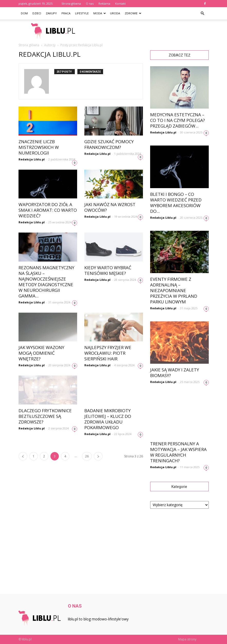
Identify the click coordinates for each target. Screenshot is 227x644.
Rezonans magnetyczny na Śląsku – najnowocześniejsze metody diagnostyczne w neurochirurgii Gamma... (46, 282)
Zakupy (51, 13)
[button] (203, 13)
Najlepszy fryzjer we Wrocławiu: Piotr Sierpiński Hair (108, 353)
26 (87, 456)
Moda (100, 13)
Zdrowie (133, 13)
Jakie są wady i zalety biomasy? (175, 373)
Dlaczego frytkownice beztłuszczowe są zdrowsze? (45, 416)
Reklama (104, 3)
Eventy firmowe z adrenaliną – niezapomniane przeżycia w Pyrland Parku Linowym (174, 290)
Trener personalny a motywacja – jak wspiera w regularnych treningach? (178, 452)
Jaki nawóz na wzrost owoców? (110, 207)
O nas (90, 3)
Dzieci (37, 13)
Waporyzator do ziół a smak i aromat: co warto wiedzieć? (48, 210)
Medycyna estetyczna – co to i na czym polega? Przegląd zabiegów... (178, 120)
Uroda (115, 13)
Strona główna (71, 3)
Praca (66, 13)
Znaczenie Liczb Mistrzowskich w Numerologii (39, 147)
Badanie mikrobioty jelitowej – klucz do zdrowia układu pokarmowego (108, 419)
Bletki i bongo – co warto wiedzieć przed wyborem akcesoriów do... (176, 203)
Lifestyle (82, 13)
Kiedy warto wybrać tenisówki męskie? (108, 270)
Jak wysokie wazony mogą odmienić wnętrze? (41, 353)
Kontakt (120, 3)
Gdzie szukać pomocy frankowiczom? (109, 144)
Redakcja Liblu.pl (32, 159)
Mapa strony (187, 639)
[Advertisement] (148, 31)
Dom (24, 13)
